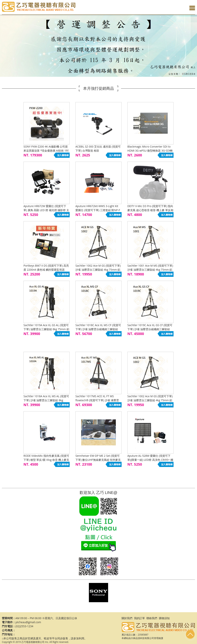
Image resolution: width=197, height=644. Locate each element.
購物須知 (164, 618)
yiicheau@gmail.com (28, 622)
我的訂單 (139, 618)
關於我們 (127, 618)
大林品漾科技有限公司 (142, 638)
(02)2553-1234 (24, 626)
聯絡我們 (152, 618)
